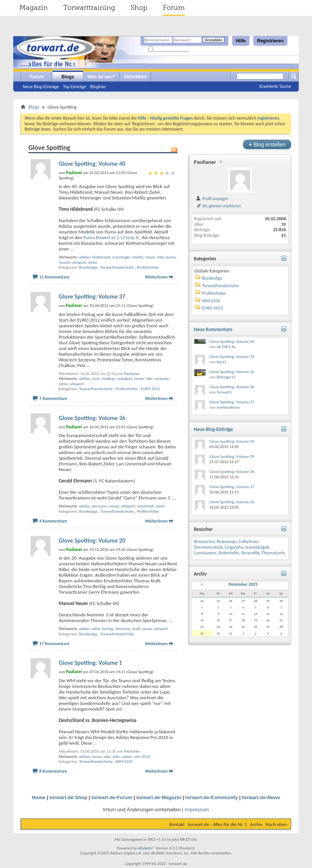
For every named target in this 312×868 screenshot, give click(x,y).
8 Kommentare (53, 771)
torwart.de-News (261, 797)
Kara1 (221, 362)
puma (171, 257)
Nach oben (276, 824)
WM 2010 (124, 761)
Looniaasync (206, 553)
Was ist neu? (101, 77)
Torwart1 (224, 392)
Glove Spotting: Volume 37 (92, 296)
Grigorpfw (234, 547)
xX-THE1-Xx (226, 347)
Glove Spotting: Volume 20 (92, 541)
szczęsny (161, 379)
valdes (127, 757)
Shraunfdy (250, 553)
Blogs (68, 77)
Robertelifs (229, 553)
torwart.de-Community (211, 797)
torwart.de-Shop (69, 797)
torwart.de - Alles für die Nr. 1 (217, 824)
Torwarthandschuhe (117, 267)
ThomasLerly (273, 553)
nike (160, 257)
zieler (93, 262)
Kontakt (177, 824)
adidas (84, 257)
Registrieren (270, 41)
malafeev (125, 379)
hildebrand (101, 257)
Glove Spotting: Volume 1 (90, 663)
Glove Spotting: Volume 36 (92, 418)
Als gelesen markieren (218, 206)
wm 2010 (142, 757)
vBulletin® (146, 848)
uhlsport (79, 262)
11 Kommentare (55, 277)
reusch (64, 262)
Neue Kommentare (213, 329)
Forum (174, 8)
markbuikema (228, 407)
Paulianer (132, 374)
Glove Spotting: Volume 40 (92, 164)
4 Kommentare (53, 521)
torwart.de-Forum (112, 797)
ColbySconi (249, 541)
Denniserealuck (208, 547)
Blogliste (98, 87)
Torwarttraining (89, 8)
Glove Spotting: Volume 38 (232, 387)
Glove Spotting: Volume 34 (232, 372)
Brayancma (204, 541)
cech (96, 379)
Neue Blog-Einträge (41, 87)
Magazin (34, 8)
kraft (136, 629)
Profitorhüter (148, 267)
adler (96, 629)
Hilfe (241, 41)
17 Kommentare (55, 644)
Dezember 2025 (243, 584)
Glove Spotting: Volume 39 (232, 357)
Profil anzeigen (212, 199)
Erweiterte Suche (275, 86)
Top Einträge (75, 87)
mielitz (138, 257)
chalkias (108, 379)
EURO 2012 (150, 389)
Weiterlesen (156, 277)
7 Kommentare (53, 398)
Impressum (197, 810)
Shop (139, 8)
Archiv (256, 824)
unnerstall (146, 506)
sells (116, 757)
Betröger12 (226, 377)
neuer (150, 257)
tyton (63, 384)
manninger (121, 257)
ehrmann (100, 506)
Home (39, 797)
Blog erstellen (267, 144)
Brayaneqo (226, 541)
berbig (108, 629)
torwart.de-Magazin (159, 797)
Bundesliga (88, 267)
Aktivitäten (135, 77)
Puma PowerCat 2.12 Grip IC (112, 237)
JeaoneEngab (257, 547)
